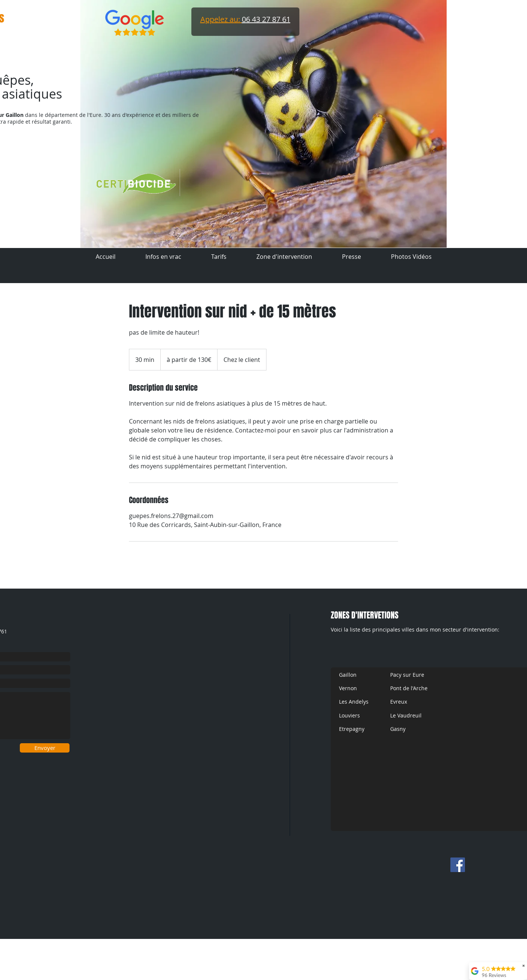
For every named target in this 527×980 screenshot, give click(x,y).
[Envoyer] (45, 748)
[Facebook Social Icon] (458, 865)
